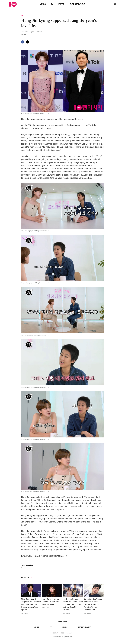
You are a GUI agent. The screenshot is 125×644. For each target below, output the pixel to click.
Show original (28, 565)
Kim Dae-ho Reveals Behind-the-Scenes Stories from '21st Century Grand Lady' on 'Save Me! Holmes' (73, 604)
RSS (62, 633)
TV (52, 4)
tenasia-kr (70, 633)
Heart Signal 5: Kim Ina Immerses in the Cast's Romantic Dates (51, 602)
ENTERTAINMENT (77, 4)
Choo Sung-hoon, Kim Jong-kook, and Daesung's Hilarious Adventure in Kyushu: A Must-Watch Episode (31, 604)
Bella (25, 34)
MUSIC (43, 4)
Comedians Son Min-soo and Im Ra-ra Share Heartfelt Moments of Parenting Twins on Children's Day (93, 604)
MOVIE (61, 4)
